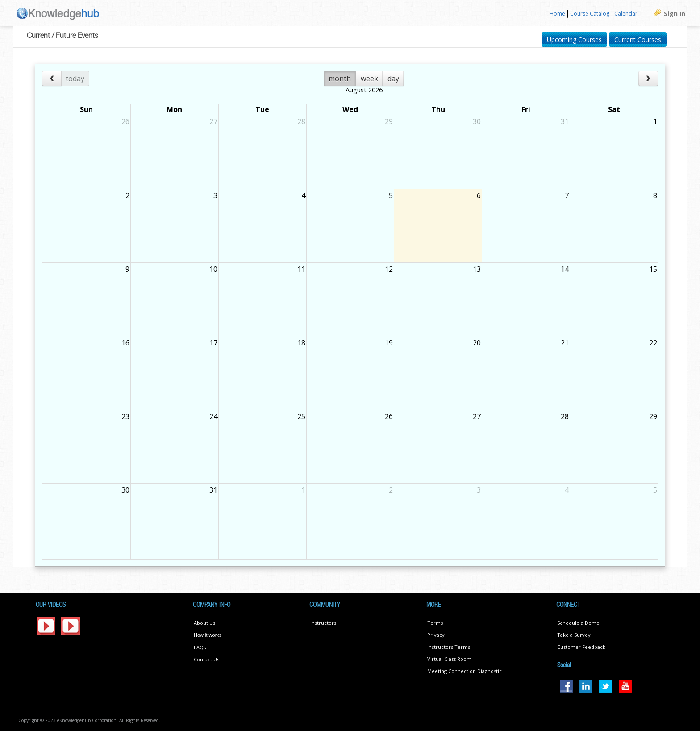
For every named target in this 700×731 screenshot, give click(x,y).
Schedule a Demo (578, 623)
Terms (435, 623)
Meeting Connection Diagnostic (465, 671)
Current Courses (638, 39)
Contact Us (206, 659)
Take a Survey (574, 635)
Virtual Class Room (449, 659)
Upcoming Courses (574, 39)
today (75, 79)
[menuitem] (558, 14)
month (340, 79)
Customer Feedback (581, 647)
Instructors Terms (449, 647)
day (393, 79)
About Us (204, 623)
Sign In (675, 14)
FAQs (200, 647)
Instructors (323, 623)
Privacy (436, 635)
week (369, 79)
